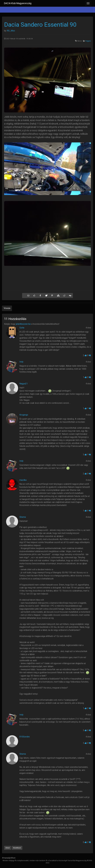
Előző (8, 848)
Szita (22, 328)
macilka (23, 480)
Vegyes (88, 41)
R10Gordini (25, 737)
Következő (17, 848)
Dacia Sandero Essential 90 (40, 25)
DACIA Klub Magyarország (18, 3)
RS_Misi (11, 31)
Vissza (7, 308)
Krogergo (24, 415)
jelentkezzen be (23, 324)
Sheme (23, 517)
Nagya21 (24, 384)
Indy (21, 362)
